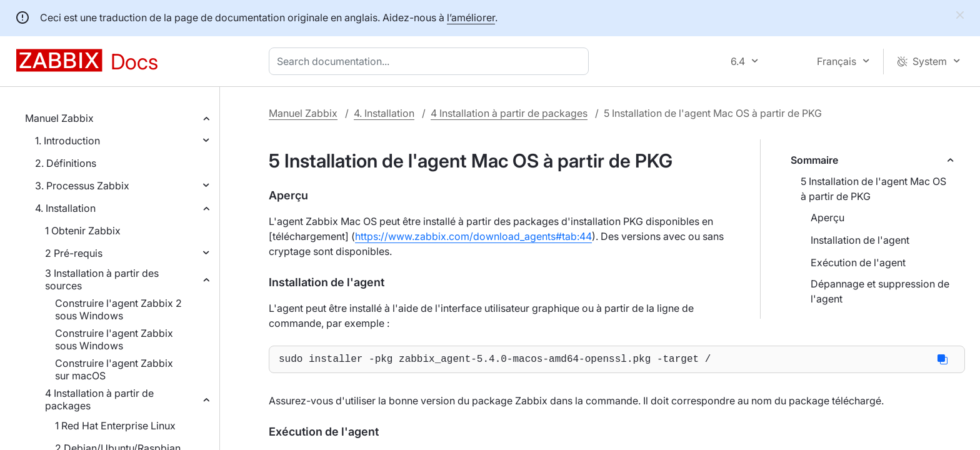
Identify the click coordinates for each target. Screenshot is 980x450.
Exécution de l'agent (858, 262)
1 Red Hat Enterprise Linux (115, 426)
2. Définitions (66, 163)
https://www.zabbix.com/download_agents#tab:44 (473, 236)
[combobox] (431, 61)
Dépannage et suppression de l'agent (880, 291)
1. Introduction (67, 141)
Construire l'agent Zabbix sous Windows (114, 339)
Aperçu (827, 217)
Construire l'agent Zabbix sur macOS (114, 369)
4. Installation (65, 208)
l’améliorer (471, 17)
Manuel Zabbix (59, 118)
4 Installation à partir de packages (99, 399)
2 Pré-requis (74, 253)
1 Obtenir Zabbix (83, 231)
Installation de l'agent (860, 240)
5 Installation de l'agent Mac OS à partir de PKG (873, 189)
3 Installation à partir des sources (102, 279)
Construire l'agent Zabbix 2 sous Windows (118, 309)
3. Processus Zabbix (82, 186)
